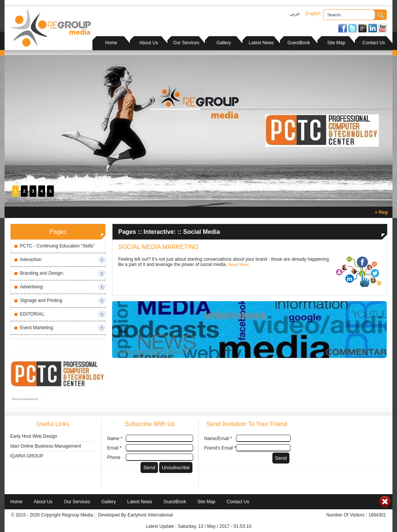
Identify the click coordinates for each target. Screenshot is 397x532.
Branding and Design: (42, 273)
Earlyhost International (150, 515)
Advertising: (32, 287)
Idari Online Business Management (46, 446)
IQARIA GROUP (27, 456)
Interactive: (31, 260)
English (313, 14)
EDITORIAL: (33, 314)
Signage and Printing (41, 300)
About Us (149, 43)
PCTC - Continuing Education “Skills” (57, 246)
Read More (238, 264)
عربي (295, 14)
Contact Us (374, 43)
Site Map (336, 43)
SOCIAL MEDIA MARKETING (158, 247)
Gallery (224, 43)
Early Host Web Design (34, 436)
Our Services (186, 43)
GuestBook (299, 43)
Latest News (261, 43)
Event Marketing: (37, 328)
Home (111, 43)
